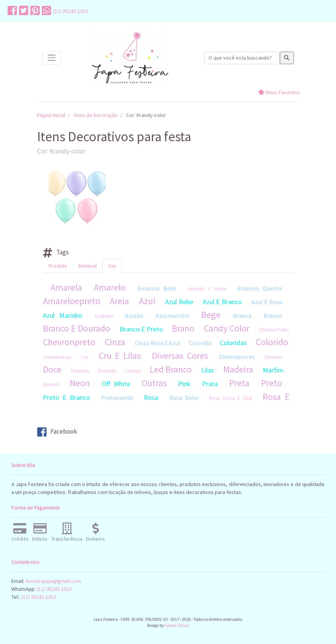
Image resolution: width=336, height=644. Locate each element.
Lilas (208, 370)
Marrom (51, 384)
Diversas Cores (180, 356)
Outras (154, 383)
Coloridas (233, 343)
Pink (184, 384)
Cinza (115, 342)
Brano (183, 328)
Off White (116, 384)
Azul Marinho (63, 315)
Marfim (273, 370)
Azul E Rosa (267, 302)
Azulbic (134, 316)
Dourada (80, 371)
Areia (119, 301)
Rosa (151, 397)
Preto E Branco (66, 397)
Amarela (66, 287)
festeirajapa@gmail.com (53, 581)
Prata (210, 384)
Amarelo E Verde (207, 289)
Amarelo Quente (259, 288)
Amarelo (110, 287)
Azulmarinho (173, 316)
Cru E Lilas (120, 356)
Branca (242, 316)
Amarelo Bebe (157, 288)
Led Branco (171, 369)
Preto (272, 383)
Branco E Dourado (77, 328)
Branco (273, 316)
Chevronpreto (69, 342)
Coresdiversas (57, 357)
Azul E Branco (222, 302)
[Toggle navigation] (52, 58)
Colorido (272, 342)
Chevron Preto (274, 330)
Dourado (107, 371)
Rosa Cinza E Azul (231, 398)
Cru (85, 357)
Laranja (133, 371)
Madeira (238, 369)
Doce (52, 369)
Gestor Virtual (177, 625)
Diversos (274, 357)
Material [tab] (88, 266)
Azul (147, 301)
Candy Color (227, 328)
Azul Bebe (179, 302)
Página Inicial (51, 115)
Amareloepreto (72, 301)
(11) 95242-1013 (71, 11)
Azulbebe (104, 316)
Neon (80, 383)
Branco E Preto (141, 329)
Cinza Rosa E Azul (158, 343)
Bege (211, 315)
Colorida (200, 343)
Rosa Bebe (184, 398)
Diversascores (237, 357)
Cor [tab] (112, 266)
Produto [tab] (58, 266)
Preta (239, 383)
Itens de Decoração (96, 115)
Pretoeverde (117, 398)
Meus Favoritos (279, 92)
